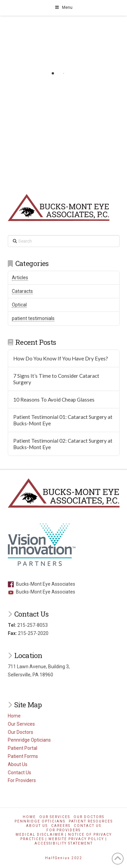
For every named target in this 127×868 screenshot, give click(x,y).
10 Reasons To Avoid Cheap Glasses (54, 400)
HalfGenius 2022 (64, 858)
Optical (19, 305)
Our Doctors (20, 732)
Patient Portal (23, 748)
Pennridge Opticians (29, 740)
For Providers (22, 780)
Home (14, 716)
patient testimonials (33, 318)
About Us (18, 764)
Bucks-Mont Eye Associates (41, 584)
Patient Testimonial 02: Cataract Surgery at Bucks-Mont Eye (63, 444)
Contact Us (19, 773)
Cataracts (22, 291)
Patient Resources (91, 821)
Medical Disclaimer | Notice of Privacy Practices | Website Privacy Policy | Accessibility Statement (64, 839)
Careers (61, 826)
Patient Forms (23, 756)
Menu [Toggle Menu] (64, 7)
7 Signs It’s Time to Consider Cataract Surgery (56, 379)
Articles (20, 278)
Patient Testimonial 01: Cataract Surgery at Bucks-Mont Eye (63, 420)
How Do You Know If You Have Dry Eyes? (61, 358)
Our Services (21, 724)
